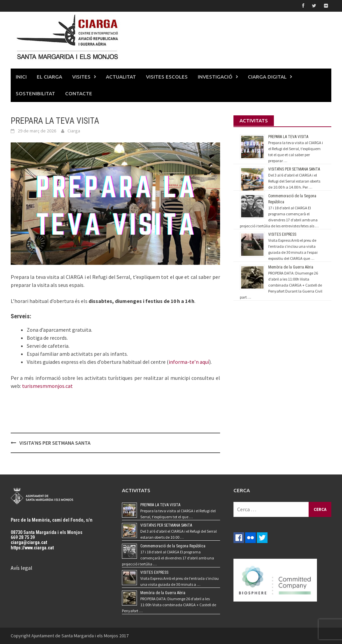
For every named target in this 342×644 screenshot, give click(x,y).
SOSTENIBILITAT (35, 93)
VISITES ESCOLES (167, 77)
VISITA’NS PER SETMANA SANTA (55, 443)
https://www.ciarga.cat (32, 548)
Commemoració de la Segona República (173, 546)
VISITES (81, 77)
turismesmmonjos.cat (47, 386)
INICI (21, 77)
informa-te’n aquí (189, 362)
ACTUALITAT (121, 77)
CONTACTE (79, 93)
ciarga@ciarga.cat (29, 542)
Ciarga (74, 131)
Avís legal (22, 568)
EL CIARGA (49, 77)
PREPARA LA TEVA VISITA (288, 137)
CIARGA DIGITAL (267, 77)
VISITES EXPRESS (282, 234)
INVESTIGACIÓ (215, 77)
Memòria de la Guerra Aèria (291, 267)
